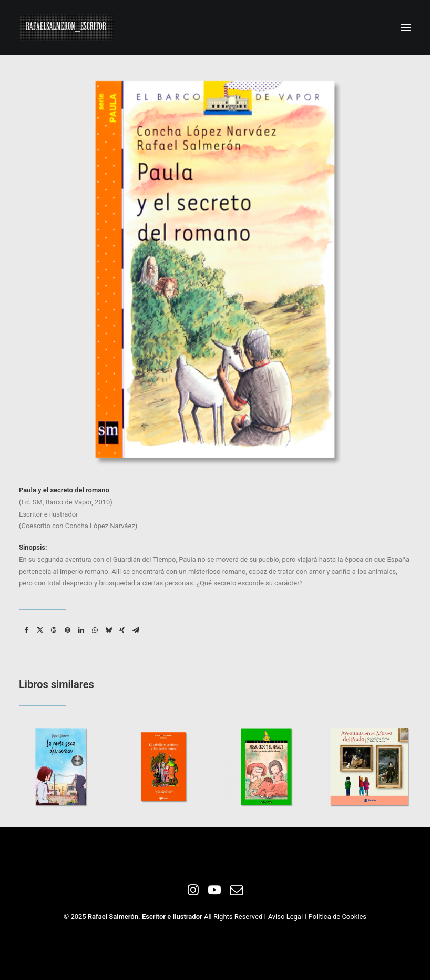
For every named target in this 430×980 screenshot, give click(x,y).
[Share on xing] (122, 630)
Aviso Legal (285, 917)
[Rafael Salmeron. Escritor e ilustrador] (66, 27)
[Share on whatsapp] (95, 630)
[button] (406, 27)
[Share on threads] (54, 630)
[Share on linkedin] (81, 630)
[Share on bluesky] (108, 630)
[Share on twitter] (40, 630)
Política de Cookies (338, 917)
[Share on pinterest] (67, 630)
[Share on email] (136, 630)
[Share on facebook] (26, 630)
